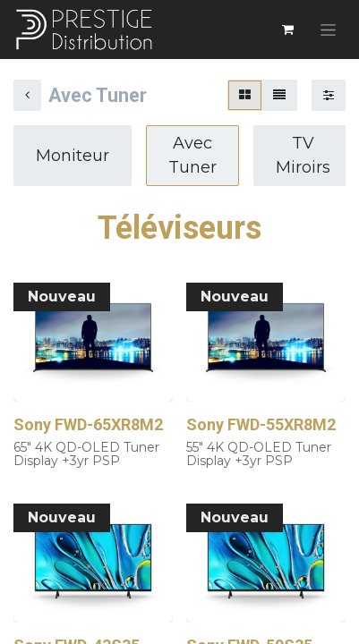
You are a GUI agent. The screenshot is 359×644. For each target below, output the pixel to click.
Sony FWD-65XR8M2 (88, 424)
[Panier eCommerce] (287, 30)
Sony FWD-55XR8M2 (261, 424)
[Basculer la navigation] (328, 30)
